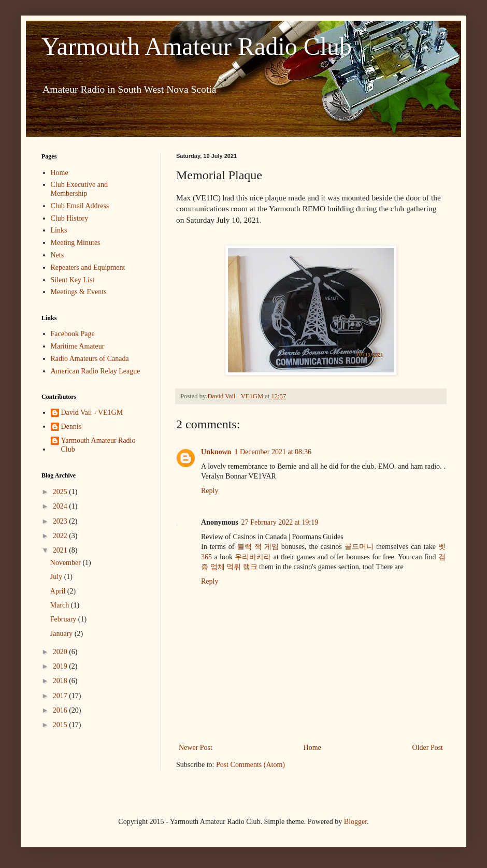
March (61, 605)
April (59, 591)
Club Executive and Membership (79, 189)
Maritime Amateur (78, 346)
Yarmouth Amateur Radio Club (197, 46)
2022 (61, 536)
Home (312, 748)
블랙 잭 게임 (258, 547)
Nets (58, 255)
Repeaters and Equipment (88, 267)
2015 (61, 725)
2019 (61, 666)
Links (59, 230)
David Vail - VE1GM (92, 413)
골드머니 (359, 547)
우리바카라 (253, 557)
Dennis (71, 426)
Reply (210, 491)
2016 (61, 710)
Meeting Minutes (76, 243)
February (64, 619)
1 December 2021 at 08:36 (273, 452)
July (57, 577)
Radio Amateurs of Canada (90, 359)
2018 (61, 681)
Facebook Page (73, 334)
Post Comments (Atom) (250, 765)
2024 (61, 506)
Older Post (428, 748)
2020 (61, 652)
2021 (61, 550)
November (67, 563)
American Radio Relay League (96, 371)
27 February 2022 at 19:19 (280, 522)
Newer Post (196, 748)
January (62, 634)
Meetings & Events (79, 292)
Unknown (216, 452)
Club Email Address (80, 206)
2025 (61, 492)
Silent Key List (73, 280)
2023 (61, 521)
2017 (61, 696)
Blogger (355, 822)
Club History (70, 218)
